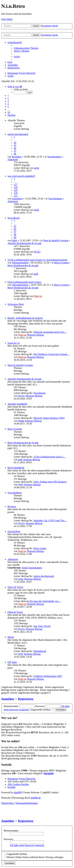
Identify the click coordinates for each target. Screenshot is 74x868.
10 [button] (9, 112)
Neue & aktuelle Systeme (56, 240)
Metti (15, 240)
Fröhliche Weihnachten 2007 (48, 676)
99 (15, 238)
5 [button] (8, 107)
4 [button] (8, 104)
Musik (11, 637)
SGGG (37, 252)
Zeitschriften (14, 531)
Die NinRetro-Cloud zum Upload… (51, 354)
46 (15, 148)
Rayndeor (17, 157)
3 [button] (8, 101)
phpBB (17, 792)
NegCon (38, 296)
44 (15, 143)
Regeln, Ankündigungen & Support (25, 318)
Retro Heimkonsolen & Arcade (23, 265)
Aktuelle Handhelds (17, 404)
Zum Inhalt (7, 19)
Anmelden (8, 699)
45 (15, 145)
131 (16, 196)
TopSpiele (49, 773)
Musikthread (40, 651)
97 (15, 232)
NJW (21, 485)
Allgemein (13, 159)
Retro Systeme (62, 263)
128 (16, 187)
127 (16, 184)
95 (15, 226)
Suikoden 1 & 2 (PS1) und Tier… (50, 521)
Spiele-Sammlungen (32, 568)
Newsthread (13, 218)
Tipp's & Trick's (15, 587)
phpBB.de (36, 798)
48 (15, 154)
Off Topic (12, 662)
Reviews (12, 506)
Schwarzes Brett (16, 304)
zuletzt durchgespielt (18, 134)
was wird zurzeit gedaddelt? (21, 176)
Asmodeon (17, 199)
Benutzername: (11, 831)
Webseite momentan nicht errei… (50, 332)
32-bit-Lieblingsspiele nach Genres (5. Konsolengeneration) (37, 260)
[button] (15, 87)
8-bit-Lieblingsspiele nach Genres (24, 282)
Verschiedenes (54, 157)
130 (16, 193)
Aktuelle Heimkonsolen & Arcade (24, 243)
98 (15, 235)
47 (15, 151)
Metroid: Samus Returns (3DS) (49, 418)
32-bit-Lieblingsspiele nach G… (50, 457)
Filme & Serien (15, 612)
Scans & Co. (14, 343)
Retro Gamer (40, 548)
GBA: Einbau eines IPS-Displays (50, 482)
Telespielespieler (20, 263)
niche (36, 168)
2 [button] (8, 98)
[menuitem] (26, 48)
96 (15, 229)
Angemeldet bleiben (42, 710)
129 (16, 190)
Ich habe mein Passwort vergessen (27, 845)
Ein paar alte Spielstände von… (45, 601)
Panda (21, 421)
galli (36, 274)
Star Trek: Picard (42, 626)
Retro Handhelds (16, 468)
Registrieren (26, 699)
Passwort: (9, 839)
